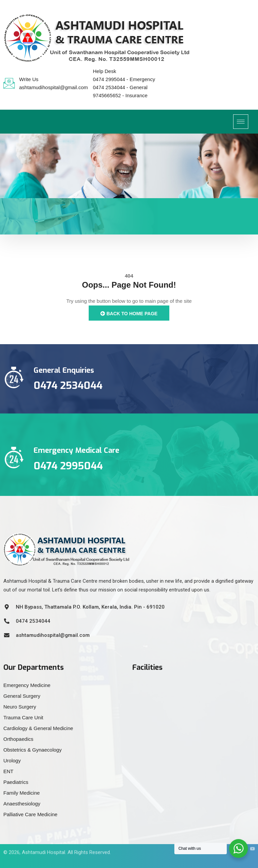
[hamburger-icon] (241, 122)
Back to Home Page (129, 314)
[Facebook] (219, 839)
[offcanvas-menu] (253, 121)
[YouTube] (250, 839)
